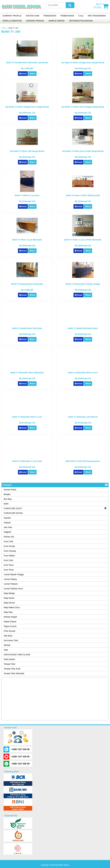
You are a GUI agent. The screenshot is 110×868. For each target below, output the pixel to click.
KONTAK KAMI (32, 16)
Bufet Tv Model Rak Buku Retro (83, 328)
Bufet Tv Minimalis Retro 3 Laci (27, 417)
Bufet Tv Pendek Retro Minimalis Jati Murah (27, 63)
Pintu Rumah (10, 631)
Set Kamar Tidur (11, 640)
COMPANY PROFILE (12, 16)
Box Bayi (8, 499)
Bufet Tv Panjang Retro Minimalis (27, 284)
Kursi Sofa (8, 560)
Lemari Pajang (10, 579)
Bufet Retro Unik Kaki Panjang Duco (83, 461)
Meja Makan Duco (12, 607)
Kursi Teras (9, 570)
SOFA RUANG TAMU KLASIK (17, 655)
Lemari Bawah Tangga (14, 574)
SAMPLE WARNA (56, 21)
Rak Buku (8, 636)
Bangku (7, 494)
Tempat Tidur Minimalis (14, 673)
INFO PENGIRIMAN (97, 16)
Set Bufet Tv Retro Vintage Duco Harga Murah (27, 107)
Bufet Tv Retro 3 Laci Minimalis (27, 240)
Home (4, 28)
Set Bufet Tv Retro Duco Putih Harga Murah (83, 151)
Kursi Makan (9, 556)
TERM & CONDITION (12, 21)
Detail (23, 74)
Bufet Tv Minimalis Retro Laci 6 (83, 373)
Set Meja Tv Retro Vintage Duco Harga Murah (83, 63)
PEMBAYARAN (67, 16)
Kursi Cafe (8, 541)
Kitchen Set (9, 537)
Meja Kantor (9, 598)
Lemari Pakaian (11, 584)
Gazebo (7, 518)
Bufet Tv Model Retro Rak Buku (27, 328)
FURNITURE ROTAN (13, 513)
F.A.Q (81, 16)
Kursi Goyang (10, 551)
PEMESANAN (50, 16)
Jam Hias (8, 527)
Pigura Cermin (10, 626)
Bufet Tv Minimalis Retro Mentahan (27, 373)
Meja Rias (8, 612)
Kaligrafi (7, 532)
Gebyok (7, 523)
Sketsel (7, 645)
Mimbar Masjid (10, 617)
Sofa (6, 650)
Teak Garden (9, 659)
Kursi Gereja (9, 546)
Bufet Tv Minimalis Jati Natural (83, 417)
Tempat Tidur (10, 664)
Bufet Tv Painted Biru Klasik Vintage (83, 284)
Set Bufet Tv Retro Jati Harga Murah (27, 151)
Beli (32, 74)
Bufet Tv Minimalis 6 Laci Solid (27, 461)
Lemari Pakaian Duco (13, 589)
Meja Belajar (9, 593)
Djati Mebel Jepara (62, 865)
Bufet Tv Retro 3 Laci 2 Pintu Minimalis (83, 240)
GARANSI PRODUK (35, 21)
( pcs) (98, 6)
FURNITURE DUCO (13, 508)
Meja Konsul (9, 603)
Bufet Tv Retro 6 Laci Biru (27, 195)
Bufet (6, 504)
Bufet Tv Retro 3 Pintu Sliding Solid (83, 195)
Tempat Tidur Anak (12, 669)
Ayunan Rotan (10, 490)
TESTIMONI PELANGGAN (81, 21)
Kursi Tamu (9, 565)
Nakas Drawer (10, 622)
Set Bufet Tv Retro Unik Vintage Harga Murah (83, 107)
